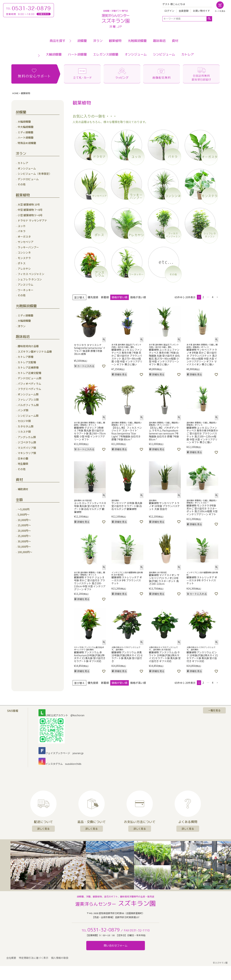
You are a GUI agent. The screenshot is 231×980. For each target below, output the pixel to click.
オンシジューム (136, 54)
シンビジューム (164, 54)
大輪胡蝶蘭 (54, 54)
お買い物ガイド (201, 11)
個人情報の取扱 (60, 958)
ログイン (169, 11)
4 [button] (213, 297)
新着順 (105, 297)
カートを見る (220, 11)
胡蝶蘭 (82, 41)
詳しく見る (43, 829)
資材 (175, 41)
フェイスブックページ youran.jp (61, 753)
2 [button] (203, 297)
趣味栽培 (159, 41)
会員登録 (184, 11)
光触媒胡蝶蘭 (137, 41)
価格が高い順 (138, 297)
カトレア (188, 54)
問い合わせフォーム (116, 946)
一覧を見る (214, 710)
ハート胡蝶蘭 (77, 54)
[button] (217, 297)
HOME (15, 93)
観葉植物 (115, 41)
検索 (209, 19)
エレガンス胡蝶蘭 (106, 54)
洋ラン (98, 41)
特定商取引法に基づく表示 (34, 958)
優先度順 (93, 297)
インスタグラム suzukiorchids (60, 764)
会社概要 (12, 958)
